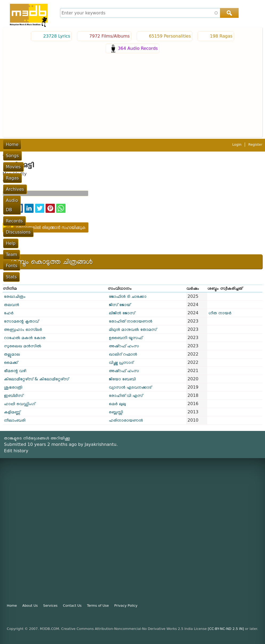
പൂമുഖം (9, 155)
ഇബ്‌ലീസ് (14, 395)
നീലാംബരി (15, 420)
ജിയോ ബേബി (122, 379)
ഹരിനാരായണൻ (126, 420)
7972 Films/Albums (109, 36)
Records (144, 144)
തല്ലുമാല (12, 354)
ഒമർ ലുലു (117, 404)
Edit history (16, 451)
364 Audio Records (138, 48)
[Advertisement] (132, 95)
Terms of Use (98, 606)
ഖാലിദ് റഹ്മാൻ (123, 354)
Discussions (171, 144)
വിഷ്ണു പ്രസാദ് (121, 362)
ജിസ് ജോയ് (120, 305)
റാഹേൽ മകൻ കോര (25, 338)
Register (255, 156)
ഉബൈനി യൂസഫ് (126, 338)
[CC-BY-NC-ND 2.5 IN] (226, 629)
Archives (94, 144)
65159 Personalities (170, 36)
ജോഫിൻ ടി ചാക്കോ (128, 296)
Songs (31, 144)
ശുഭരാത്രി (13, 387)
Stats (247, 144)
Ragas (72, 144)
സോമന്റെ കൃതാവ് (21, 321)
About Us (30, 606)
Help (195, 144)
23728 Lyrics (57, 36)
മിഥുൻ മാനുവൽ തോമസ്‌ (133, 329)
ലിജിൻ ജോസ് (122, 313)
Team (212, 144)
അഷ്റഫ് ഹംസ (124, 346)
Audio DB (119, 144)
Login (237, 156)
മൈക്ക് (11, 362)
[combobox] (149, 13)
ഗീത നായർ (220, 313)
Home (12, 144)
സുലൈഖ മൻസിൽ (23, 346)
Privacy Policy (126, 606)
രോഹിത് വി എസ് (126, 395)
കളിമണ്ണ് (12, 412)
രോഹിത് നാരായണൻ (131, 321)
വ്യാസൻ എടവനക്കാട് (130, 387)
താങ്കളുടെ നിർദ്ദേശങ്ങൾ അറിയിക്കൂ (37, 438)
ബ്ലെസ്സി (116, 412)
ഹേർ (9, 313)
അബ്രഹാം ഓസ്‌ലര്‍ (23, 329)
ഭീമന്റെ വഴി (15, 371)
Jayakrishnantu (101, 444)
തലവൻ (12, 305)
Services (50, 606)
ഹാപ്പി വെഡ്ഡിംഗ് (20, 404)
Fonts (229, 144)
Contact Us (72, 606)
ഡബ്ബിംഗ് (11, 180)
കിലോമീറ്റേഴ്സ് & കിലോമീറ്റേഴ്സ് (36, 379)
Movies (52, 144)
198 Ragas (221, 36)
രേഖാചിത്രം (15, 296)
